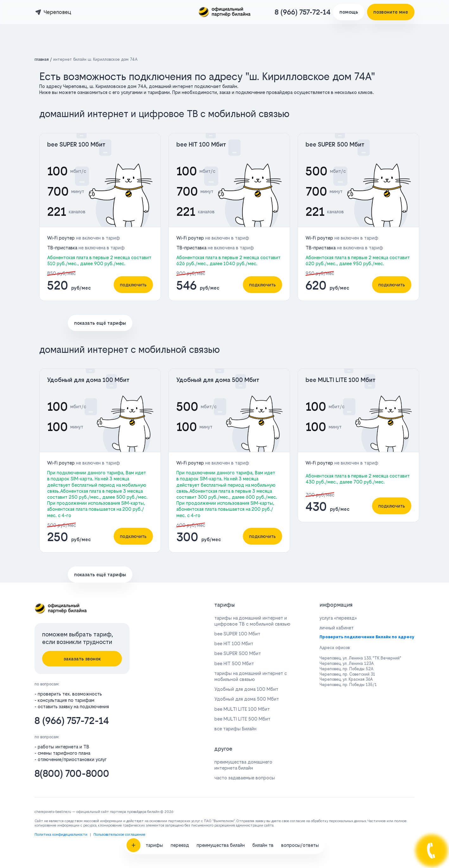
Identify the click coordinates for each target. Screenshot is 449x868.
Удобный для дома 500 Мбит (218, 380)
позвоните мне (391, 12)
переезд (180, 656)
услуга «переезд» (338, 618)
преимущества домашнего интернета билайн (243, 765)
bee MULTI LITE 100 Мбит (341, 380)
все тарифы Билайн (235, 729)
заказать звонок (82, 659)
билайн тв (263, 656)
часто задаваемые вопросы (245, 778)
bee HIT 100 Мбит (201, 144)
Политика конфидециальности (61, 835)
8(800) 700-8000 (72, 774)
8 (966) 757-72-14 (303, 12)
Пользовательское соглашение (119, 835)
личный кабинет (337, 628)
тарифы (154, 656)
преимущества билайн (221, 656)
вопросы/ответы (300, 656)
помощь (349, 12)
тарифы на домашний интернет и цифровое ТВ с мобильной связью (252, 621)
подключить (133, 285)
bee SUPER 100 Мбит (76, 144)
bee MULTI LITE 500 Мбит (242, 719)
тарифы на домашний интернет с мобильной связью (251, 676)
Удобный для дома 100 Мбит (88, 380)
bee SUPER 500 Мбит (335, 144)
